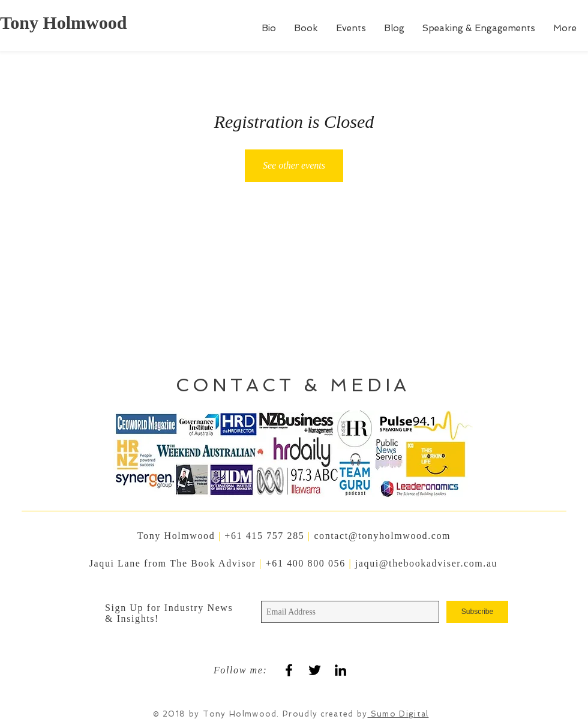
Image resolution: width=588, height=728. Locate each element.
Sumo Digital (398, 714)
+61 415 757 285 (264, 536)
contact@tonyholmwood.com (382, 536)
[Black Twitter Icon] (315, 670)
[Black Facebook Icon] (289, 670)
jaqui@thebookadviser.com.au (426, 563)
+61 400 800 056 (307, 563)
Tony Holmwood (63, 23)
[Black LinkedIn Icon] (340, 670)
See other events (294, 165)
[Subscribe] (477, 612)
